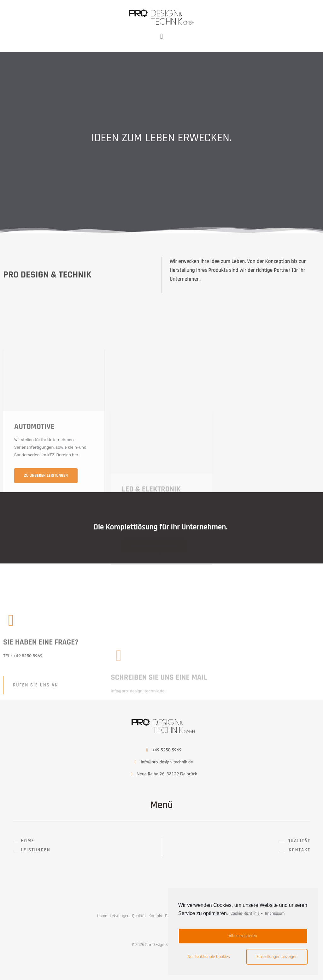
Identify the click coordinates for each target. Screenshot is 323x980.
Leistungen (120, 916)
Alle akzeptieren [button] (243, 936)
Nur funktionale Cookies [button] (209, 957)
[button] (24, 841)
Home (102, 916)
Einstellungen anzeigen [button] (277, 957)
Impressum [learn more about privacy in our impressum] (275, 913)
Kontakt (156, 916)
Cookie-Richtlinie (245, 913)
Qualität (139, 916)
